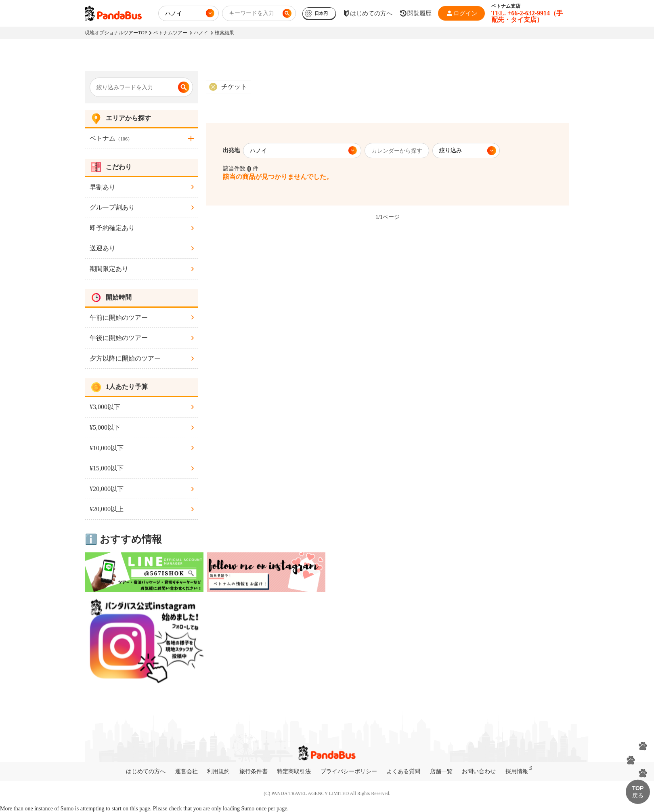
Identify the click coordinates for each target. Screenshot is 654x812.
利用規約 (218, 771)
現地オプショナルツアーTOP (116, 33)
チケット (234, 87)
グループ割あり (112, 207)
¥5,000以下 (105, 427)
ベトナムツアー (170, 33)
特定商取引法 (294, 771)
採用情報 (517, 771)
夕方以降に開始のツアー (125, 358)
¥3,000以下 (105, 407)
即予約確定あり (112, 228)
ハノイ (201, 33)
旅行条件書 (254, 771)
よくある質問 (403, 771)
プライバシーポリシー (349, 771)
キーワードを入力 (252, 13)
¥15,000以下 (107, 468)
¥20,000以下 (107, 489)
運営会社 (187, 771)
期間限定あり (109, 269)
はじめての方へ (146, 771)
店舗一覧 (441, 771)
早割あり (103, 187)
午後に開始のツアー (119, 338)
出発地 (231, 150)
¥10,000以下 (107, 448)
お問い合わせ (479, 771)
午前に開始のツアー (119, 318)
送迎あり (103, 248)
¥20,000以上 (107, 509)
